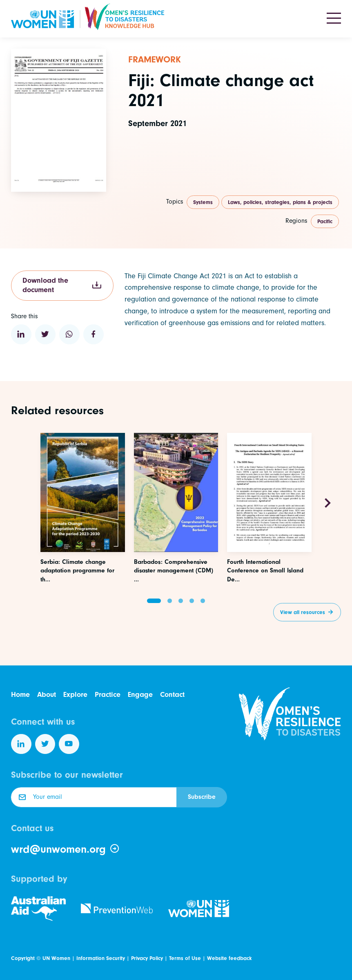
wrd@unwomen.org (66, 849)
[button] (154, 601)
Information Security (101, 958)
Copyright (23, 958)
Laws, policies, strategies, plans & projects (280, 202)
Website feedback (229, 958)
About (47, 695)
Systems (203, 202)
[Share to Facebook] (94, 335)
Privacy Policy (147, 958)
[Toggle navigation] (334, 19)
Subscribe (202, 797)
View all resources (303, 612)
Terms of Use (185, 958)
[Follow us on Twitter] (45, 744)
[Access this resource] (83, 536)
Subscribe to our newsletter (67, 775)
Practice (108, 695)
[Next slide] (327, 503)
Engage (140, 695)
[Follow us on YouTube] (69, 744)
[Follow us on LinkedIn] (21, 744)
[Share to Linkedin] (21, 335)
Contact (172, 695)
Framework (155, 60)
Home (20, 695)
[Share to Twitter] (45, 335)
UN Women (56, 958)
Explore (75, 695)
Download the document (62, 285)
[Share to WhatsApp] (69, 335)
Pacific (325, 221)
